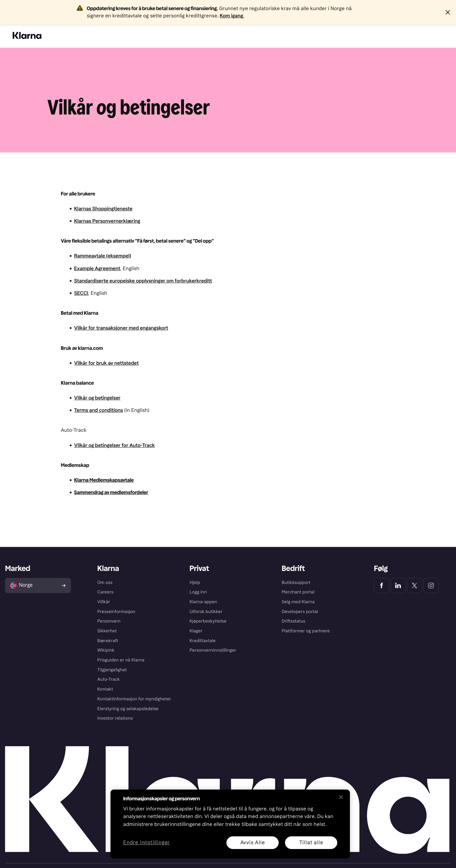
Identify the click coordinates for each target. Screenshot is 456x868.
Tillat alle (311, 843)
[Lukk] (341, 797)
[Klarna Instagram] (431, 586)
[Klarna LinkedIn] (398, 586)
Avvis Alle (253, 843)
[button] (448, 12)
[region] (230, 824)
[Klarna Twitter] (415, 586)
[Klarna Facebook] (382, 586)
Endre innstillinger (146, 843)
